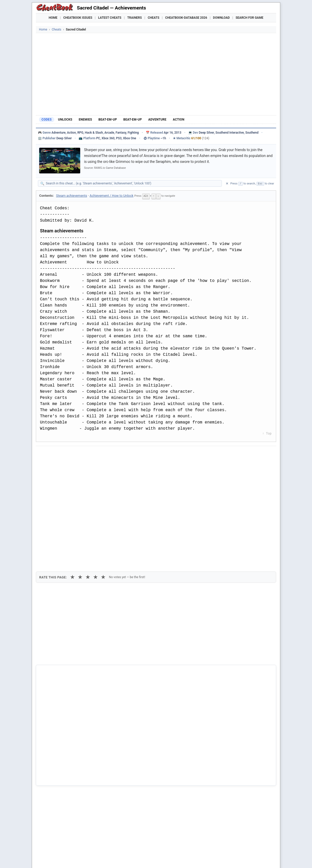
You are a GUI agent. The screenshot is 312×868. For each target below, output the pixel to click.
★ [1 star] (72, 482)
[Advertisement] (156, 74)
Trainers (135, 18)
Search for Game (249, 18)
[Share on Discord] (92, 455)
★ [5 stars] (103, 482)
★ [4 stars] (96, 482)
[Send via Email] (130, 455)
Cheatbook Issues (78, 18)
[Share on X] (67, 455)
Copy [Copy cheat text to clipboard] (63, 466)
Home (53, 18)
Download (221, 18)
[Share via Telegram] (118, 455)
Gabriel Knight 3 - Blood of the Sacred (74, 772)
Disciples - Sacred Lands (64, 763)
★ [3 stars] (88, 482)
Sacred (49, 789)
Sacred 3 (51, 781)
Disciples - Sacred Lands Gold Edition (74, 754)
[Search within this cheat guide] (132, 183)
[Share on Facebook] (55, 455)
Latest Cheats (110, 18)
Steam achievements (72, 196)
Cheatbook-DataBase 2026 (186, 18)
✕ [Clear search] (227, 184)
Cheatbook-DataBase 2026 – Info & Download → (135, 664)
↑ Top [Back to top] (267, 433)
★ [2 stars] (80, 482)
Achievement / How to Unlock (112, 196)
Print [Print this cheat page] (84, 466)
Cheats (154, 18)
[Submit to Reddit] (80, 455)
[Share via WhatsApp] (105, 455)
